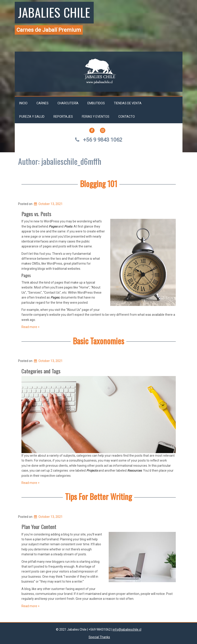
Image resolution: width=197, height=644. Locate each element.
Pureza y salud (32, 117)
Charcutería (68, 103)
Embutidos (96, 103)
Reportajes (63, 117)
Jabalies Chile (54, 12)
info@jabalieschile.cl (127, 629)
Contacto (127, 117)
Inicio (23, 103)
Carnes (42, 103)
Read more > (31, 327)
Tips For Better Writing (98, 496)
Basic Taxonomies (98, 341)
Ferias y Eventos (96, 117)
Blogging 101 (99, 183)
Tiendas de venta (128, 103)
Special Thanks (99, 637)
